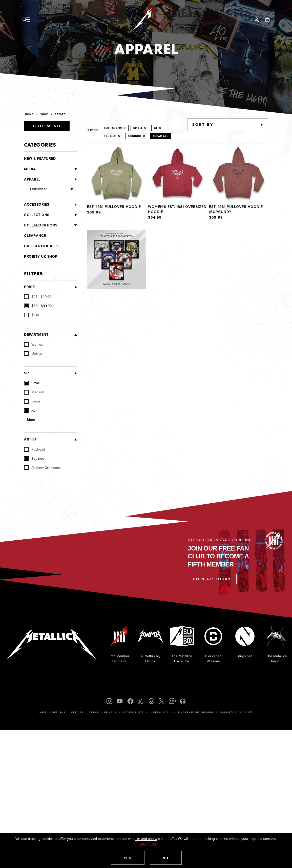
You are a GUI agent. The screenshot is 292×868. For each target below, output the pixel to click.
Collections (37, 215)
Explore (122, 235)
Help (43, 712)
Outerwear (38, 189)
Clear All (160, 136)
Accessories (37, 205)
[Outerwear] (60, 190)
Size (28, 373)
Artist (30, 439)
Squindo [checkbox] (34, 459)
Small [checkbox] (32, 383)
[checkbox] (38, 297)
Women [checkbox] (34, 345)
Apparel (32, 179)
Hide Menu (47, 126)
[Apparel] (59, 179)
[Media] (56, 169)
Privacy (110, 712)
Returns (59, 712)
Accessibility (133, 712)
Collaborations (41, 225)
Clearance (35, 236)
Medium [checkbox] (34, 392)
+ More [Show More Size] (30, 420)
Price (29, 287)
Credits (77, 712)
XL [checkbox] (30, 411)
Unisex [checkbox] (33, 354)
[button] (128, 858)
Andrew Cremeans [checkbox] (42, 468)
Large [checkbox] (32, 401)
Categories (40, 145)
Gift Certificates (41, 246)
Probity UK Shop (41, 256)
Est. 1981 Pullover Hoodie (114, 207)
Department (36, 335)
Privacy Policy (146, 844)
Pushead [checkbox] (35, 450)
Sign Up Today (212, 579)
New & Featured (40, 159)
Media (30, 169)
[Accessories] (63, 205)
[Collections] (63, 215)
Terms (94, 712)
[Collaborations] (67, 225)
